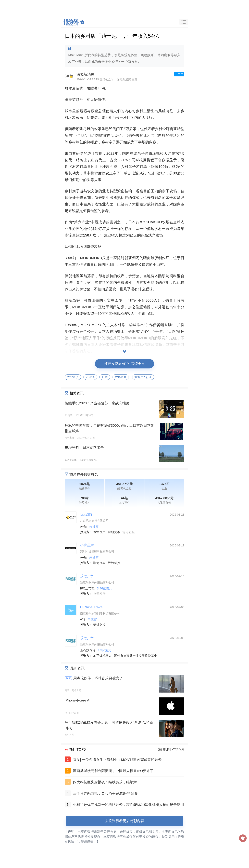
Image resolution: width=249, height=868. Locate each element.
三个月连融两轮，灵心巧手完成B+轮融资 (105, 793)
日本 (105, 377)
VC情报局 (178, 749)
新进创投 (99, 625)
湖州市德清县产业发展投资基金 (136, 656)
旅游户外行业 (143, 377)
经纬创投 (114, 563)
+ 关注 (179, 74)
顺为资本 (99, 563)
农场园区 (121, 377)
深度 (68, 678)
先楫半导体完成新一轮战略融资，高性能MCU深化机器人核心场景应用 (128, 805)
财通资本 (114, 532)
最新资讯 (78, 668)
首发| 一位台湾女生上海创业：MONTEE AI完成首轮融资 (117, 760)
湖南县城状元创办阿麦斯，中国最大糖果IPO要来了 (113, 771)
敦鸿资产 (99, 532)
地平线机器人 (102, 656)
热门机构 (164, 749)
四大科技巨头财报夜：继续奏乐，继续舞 (105, 782)
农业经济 (73, 377)
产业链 (90, 377)
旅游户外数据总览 (84, 474)
